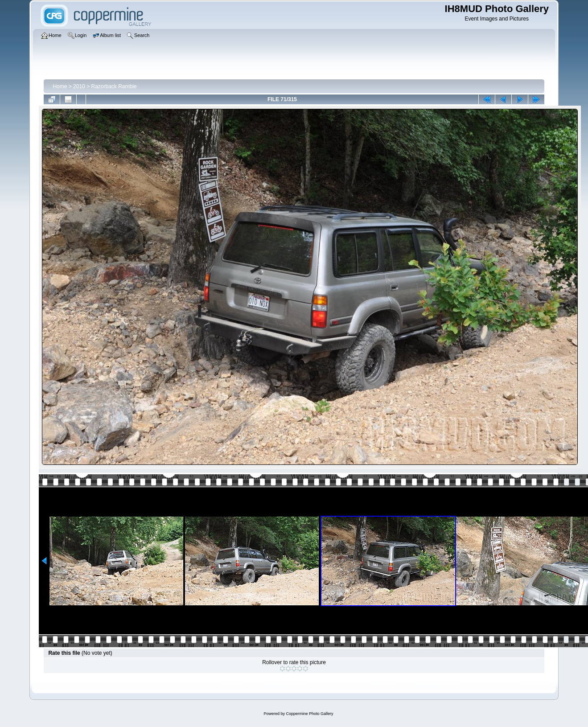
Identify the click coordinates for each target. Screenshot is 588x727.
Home (60, 86)
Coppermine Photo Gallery (309, 714)
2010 (79, 86)
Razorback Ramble (114, 86)
